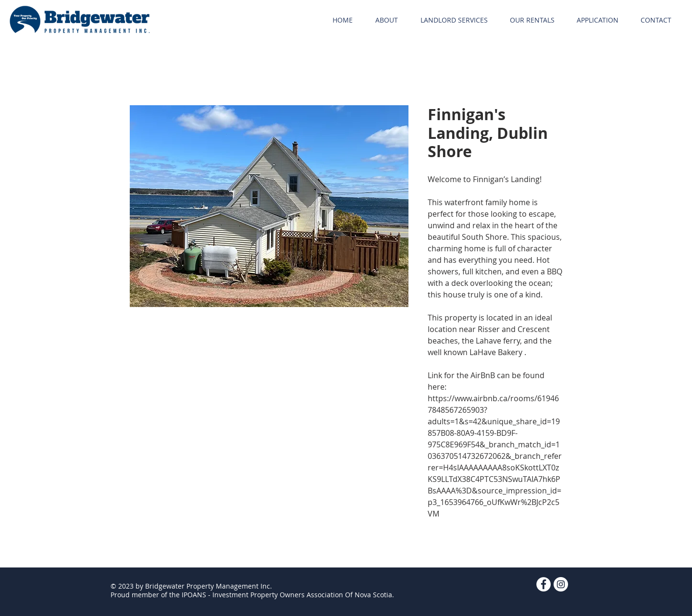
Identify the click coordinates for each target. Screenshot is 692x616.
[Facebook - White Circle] (544, 584)
